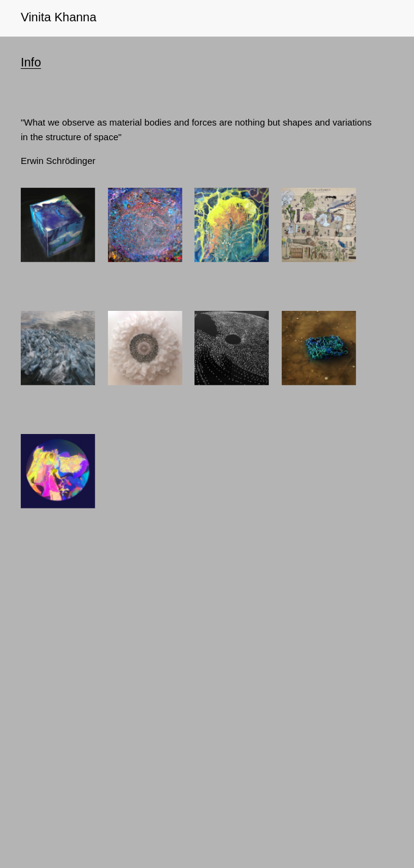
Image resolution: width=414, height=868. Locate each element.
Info (31, 62)
